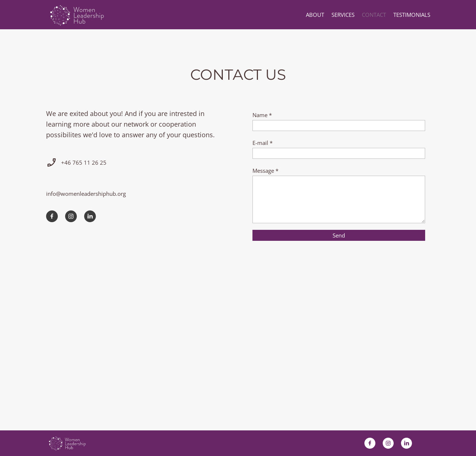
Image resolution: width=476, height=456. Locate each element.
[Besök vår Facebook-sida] (52, 216)
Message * (265, 171)
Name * (262, 115)
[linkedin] (90, 216)
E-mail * (263, 143)
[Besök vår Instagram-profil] (71, 216)
